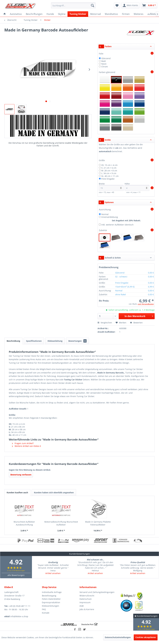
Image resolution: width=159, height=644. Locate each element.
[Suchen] (93, 5)
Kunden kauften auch (17, 492)
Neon (104, 64)
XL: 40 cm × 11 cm (110, 176)
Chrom (105, 67)
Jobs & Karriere (87, 609)
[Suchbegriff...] (73, 5)
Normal (105, 214)
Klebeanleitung (55, 341)
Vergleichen (105, 323)
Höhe (137, 187)
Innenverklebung (110, 217)
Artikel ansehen (53, 573)
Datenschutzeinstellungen (118, 637)
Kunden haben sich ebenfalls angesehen (54, 492)
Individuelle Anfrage (52, 592)
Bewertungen (77, 341)
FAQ (44, 609)
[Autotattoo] (16, 14)
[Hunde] (50, 14)
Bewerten (136, 323)
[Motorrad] (95, 14)
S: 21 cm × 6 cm (109, 168)
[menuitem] (73, 5)
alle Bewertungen (16, 575)
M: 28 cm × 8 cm (109, 171)
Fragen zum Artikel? (23, 443)
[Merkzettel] (117, 5)
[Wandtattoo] (111, 14)
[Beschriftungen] (34, 14)
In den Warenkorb (139, 316)
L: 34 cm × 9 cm (109, 173)
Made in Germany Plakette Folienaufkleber (98, 523)
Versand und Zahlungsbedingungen (97, 592)
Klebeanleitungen (51, 606)
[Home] (5, 14)
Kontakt (46, 613)
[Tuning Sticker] (78, 14)
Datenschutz (86, 599)
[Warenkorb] (149, 5)
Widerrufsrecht (87, 596)
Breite (111, 187)
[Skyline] (62, 14)
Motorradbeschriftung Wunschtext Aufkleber (61, 523)
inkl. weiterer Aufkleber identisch (117, 225)
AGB (82, 606)
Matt (104, 61)
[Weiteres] (139, 14)
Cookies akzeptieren (146, 637)
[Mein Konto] (130, 5)
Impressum (85, 602)
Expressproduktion (51, 602)
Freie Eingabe (108, 179)
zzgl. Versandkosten (146, 304)
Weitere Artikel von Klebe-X (26, 446)
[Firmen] (126, 14)
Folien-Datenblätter (51, 599)
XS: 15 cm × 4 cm (109, 165)
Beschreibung (13, 341)
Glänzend (106, 58)
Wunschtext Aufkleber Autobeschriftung (24, 523)
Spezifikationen (34, 341)
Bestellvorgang (49, 596)
